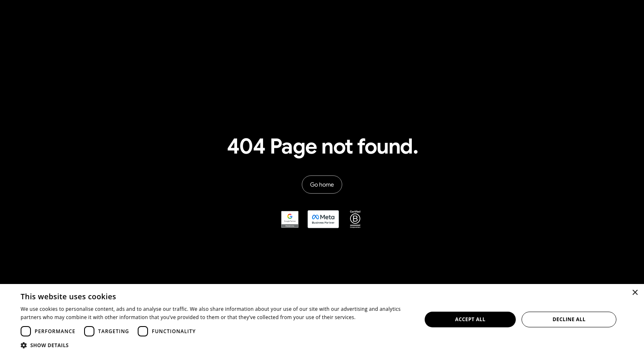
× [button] (635, 293)
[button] (215, 345)
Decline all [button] (569, 319)
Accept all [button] (470, 319)
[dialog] (322, 319)
